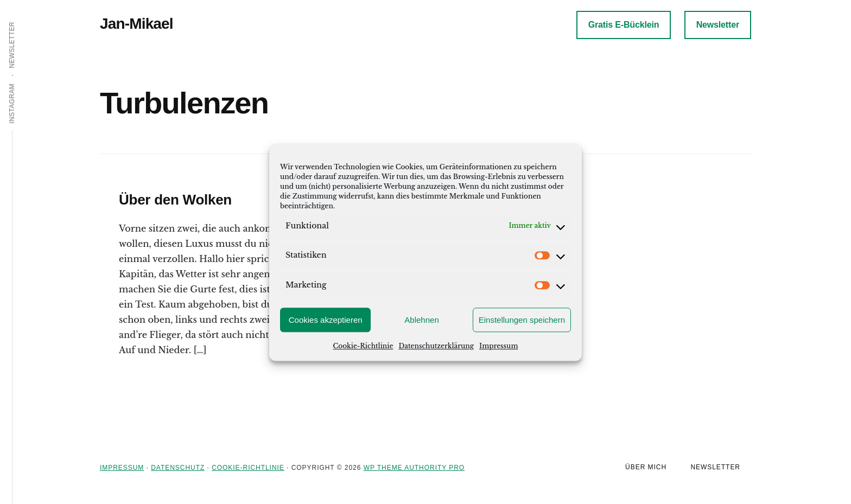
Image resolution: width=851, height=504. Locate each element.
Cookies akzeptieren (326, 320)
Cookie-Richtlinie (363, 346)
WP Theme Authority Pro (414, 468)
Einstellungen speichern (522, 320)
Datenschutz (178, 468)
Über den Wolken (175, 200)
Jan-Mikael (136, 24)
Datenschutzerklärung (436, 346)
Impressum (498, 346)
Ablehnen (421, 320)
